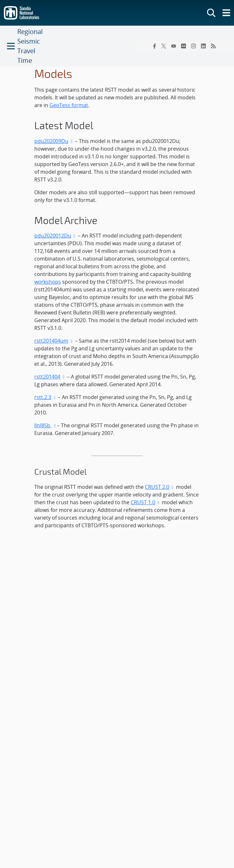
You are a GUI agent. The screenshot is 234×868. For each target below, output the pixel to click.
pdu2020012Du (53, 236)
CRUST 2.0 (160, 487)
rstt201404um (51, 341)
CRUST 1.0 (146, 502)
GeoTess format (69, 105)
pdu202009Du (51, 141)
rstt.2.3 (43, 397)
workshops (48, 282)
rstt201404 (47, 377)
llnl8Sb (43, 425)
